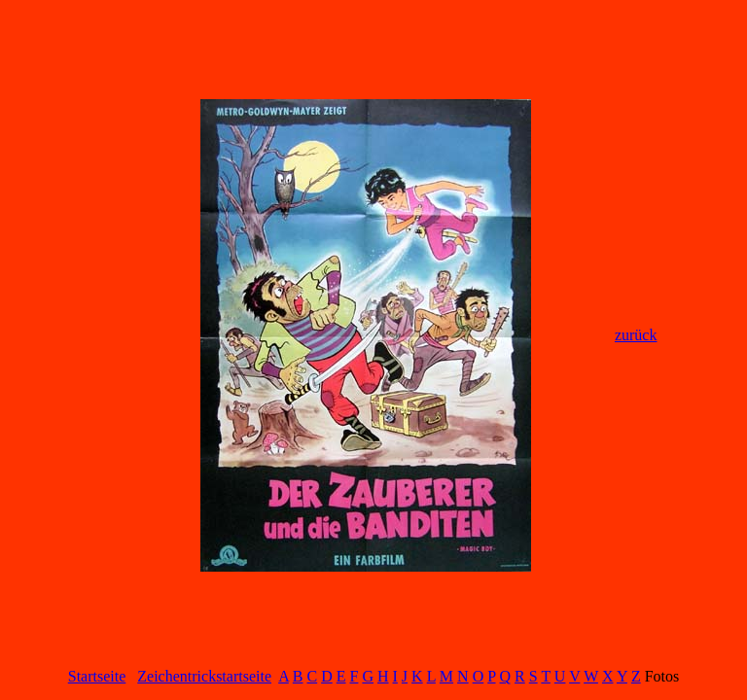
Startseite (97, 676)
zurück (636, 335)
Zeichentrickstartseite (204, 676)
